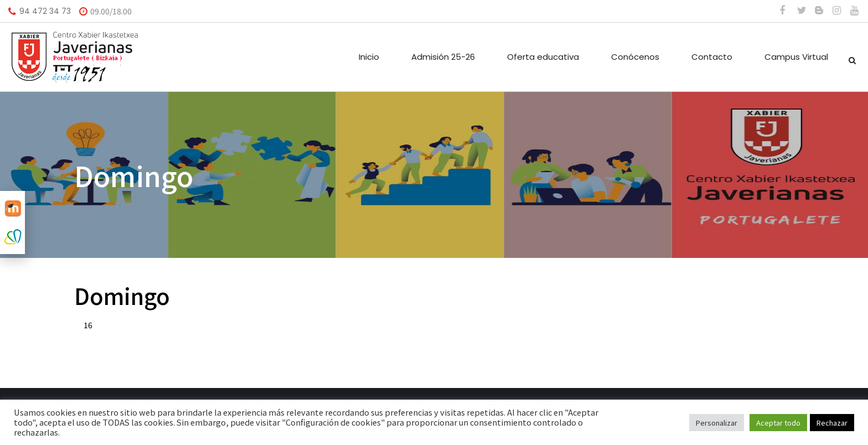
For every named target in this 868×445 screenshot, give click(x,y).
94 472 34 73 (45, 11)
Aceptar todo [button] (778, 423)
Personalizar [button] (717, 423)
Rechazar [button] (832, 423)
